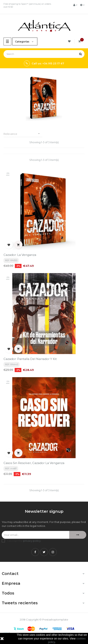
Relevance (23, 134)
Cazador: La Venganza (20, 255)
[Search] (44, 54)
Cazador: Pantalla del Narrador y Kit (30, 359)
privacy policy (32, 541)
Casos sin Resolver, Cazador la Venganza (34, 463)
